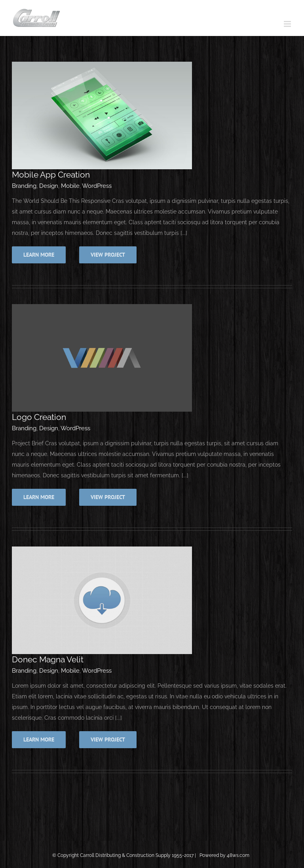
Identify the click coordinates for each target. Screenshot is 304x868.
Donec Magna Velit (48, 659)
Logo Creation (39, 417)
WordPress (97, 186)
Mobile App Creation (51, 175)
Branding (24, 186)
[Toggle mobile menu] (288, 24)
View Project (108, 255)
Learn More (39, 255)
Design (49, 186)
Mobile (70, 186)
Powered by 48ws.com (225, 855)
